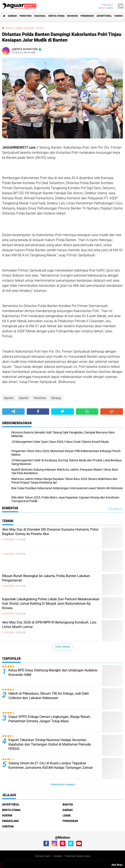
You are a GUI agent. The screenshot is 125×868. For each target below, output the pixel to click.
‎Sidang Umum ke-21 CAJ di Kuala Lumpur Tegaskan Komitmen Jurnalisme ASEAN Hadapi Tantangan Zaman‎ (51, 765)
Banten (9, 398)
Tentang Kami (43, 856)
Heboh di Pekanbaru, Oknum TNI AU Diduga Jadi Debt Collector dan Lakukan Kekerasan (49, 696)
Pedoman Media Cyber (78, 856)
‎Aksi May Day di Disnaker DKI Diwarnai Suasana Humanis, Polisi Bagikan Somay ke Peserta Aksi (50, 532)
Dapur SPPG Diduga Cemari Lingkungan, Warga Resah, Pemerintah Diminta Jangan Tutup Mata (49, 719)
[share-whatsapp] (87, 412)
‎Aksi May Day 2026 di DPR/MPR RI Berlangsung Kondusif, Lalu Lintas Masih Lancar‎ (49, 625)
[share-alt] (13, 412)
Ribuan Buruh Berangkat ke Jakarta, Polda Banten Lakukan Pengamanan (46, 578)
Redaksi (58, 856)
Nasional (40, 16)
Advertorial (104, 16)
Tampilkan (115, 509)
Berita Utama (56, 16)
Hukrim (119, 16)
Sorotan (8, 826)
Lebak (67, 815)
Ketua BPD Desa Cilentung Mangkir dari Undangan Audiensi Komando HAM (53, 672)
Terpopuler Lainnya (63, 785)
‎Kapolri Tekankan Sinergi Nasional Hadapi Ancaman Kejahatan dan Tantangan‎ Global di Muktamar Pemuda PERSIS (50, 744)
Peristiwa (26, 16)
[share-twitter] (62, 412)
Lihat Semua (63, 647)
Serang (56, 398)
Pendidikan (87, 16)
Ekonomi (73, 16)
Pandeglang (10, 821)
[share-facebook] (38, 412)
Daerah (12, 16)
